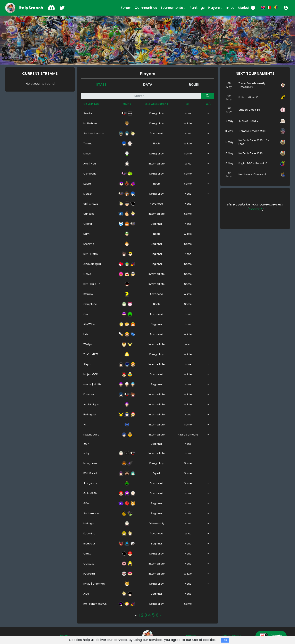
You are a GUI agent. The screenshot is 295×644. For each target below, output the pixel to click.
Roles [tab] (194, 84)
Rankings (197, 8)
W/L (208, 104)
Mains (127, 104)
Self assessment (156, 104)
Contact (255, 209)
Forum (126, 8)
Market (247, 8)
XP (188, 104)
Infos (230, 8)
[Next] (161, 615)
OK (225, 640)
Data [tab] (148, 84)
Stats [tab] (101, 84)
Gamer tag (91, 104)
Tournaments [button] (173, 8)
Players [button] (216, 8)
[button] (286, 8)
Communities (146, 8)
